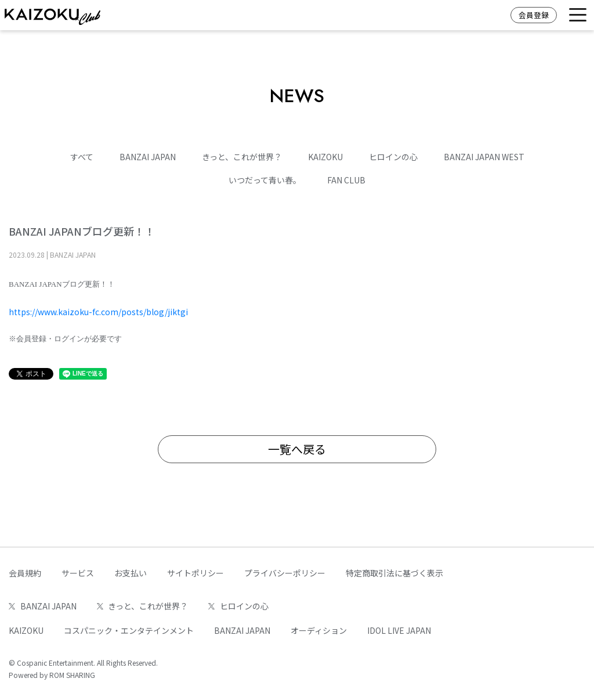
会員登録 (534, 15)
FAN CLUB (346, 180)
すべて (82, 157)
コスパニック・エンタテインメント (129, 630)
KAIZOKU (325, 157)
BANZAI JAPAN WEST (484, 157)
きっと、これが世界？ (242, 157)
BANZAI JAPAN (148, 157)
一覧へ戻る (297, 449)
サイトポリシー (195, 573)
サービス (78, 573)
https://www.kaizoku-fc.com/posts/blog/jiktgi (98, 312)
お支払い (131, 573)
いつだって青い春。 (265, 180)
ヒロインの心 (393, 157)
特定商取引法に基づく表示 (394, 573)
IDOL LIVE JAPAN (399, 630)
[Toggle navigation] (578, 15)
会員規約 (25, 573)
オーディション (319, 630)
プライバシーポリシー (285, 573)
